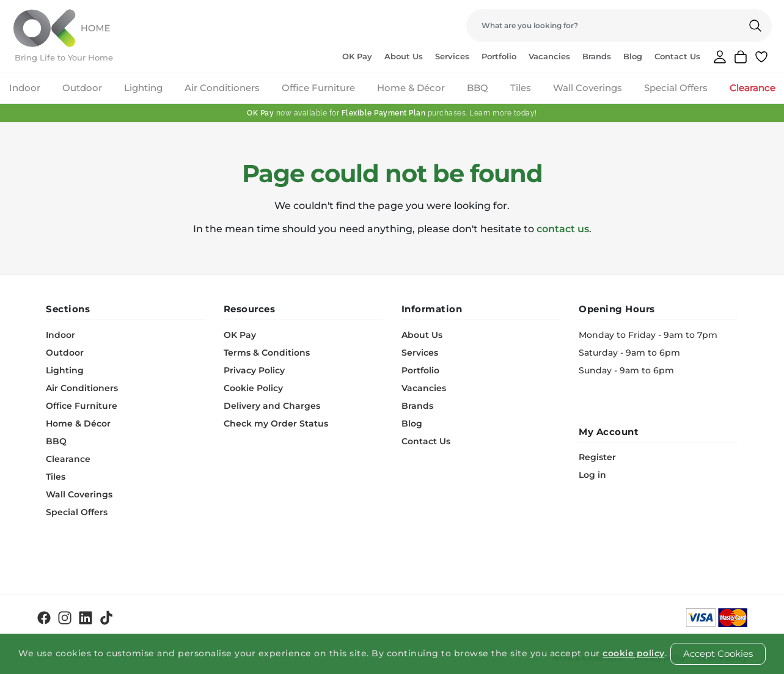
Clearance (753, 88)
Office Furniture (318, 88)
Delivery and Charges (272, 406)
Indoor (25, 88)
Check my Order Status (276, 423)
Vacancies (549, 56)
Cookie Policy (253, 388)
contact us (563, 229)
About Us (404, 56)
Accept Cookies (718, 654)
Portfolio (499, 56)
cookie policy (634, 653)
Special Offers (676, 88)
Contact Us (677, 56)
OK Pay (357, 56)
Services (452, 56)
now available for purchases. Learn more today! (392, 113)
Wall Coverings (588, 88)
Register (597, 457)
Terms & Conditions (267, 353)
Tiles (521, 88)
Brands (597, 56)
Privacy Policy (254, 370)
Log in (592, 475)
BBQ (478, 88)
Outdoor (82, 88)
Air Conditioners (222, 88)
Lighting (143, 88)
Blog (633, 56)
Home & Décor (411, 88)
